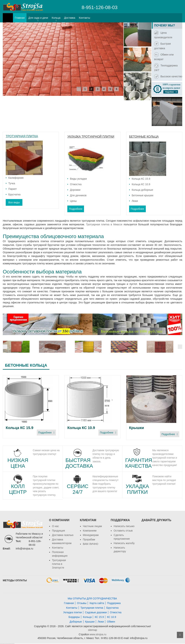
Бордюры (74, 617)
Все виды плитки (14, 203)
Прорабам (89, 539)
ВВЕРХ (180, 635)
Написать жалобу (124, 543)
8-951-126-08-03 (100, 7)
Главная (20, 18)
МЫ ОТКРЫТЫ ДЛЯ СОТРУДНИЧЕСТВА (92, 598)
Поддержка (114, 603)
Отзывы (82, 603)
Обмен (111, 622)
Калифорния (16, 178)
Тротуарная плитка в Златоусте (59, 564)
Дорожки (75, 190)
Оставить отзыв (123, 531)
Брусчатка (14, 194)
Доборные (76, 622)
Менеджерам (91, 535)
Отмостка (76, 184)
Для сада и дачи (38, 18)
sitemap (92, 630)
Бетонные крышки (143, 195)
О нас (55, 526)
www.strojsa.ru (98, 634)
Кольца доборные (142, 190)
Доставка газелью (63, 535)
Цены (73, 201)
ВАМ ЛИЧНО (91, 544)
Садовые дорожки (96, 612)
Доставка (70, 18)
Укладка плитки (73, 612)
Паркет (13, 189)
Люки (135, 201)
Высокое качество (168, 76)
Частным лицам (92, 526)
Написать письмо (124, 526)
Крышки (137, 428)
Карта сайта (97, 603)
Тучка (12, 183)
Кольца (56, 18)
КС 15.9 (99, 617)
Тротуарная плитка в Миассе (104, 224)
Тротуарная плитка (92, 608)
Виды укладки (78, 179)
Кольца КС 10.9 (141, 184)
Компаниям (90, 531)
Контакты (85, 18)
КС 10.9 (111, 617)
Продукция (58, 531)
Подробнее (76, 209)
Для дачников (78, 195)
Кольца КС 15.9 (141, 179)
